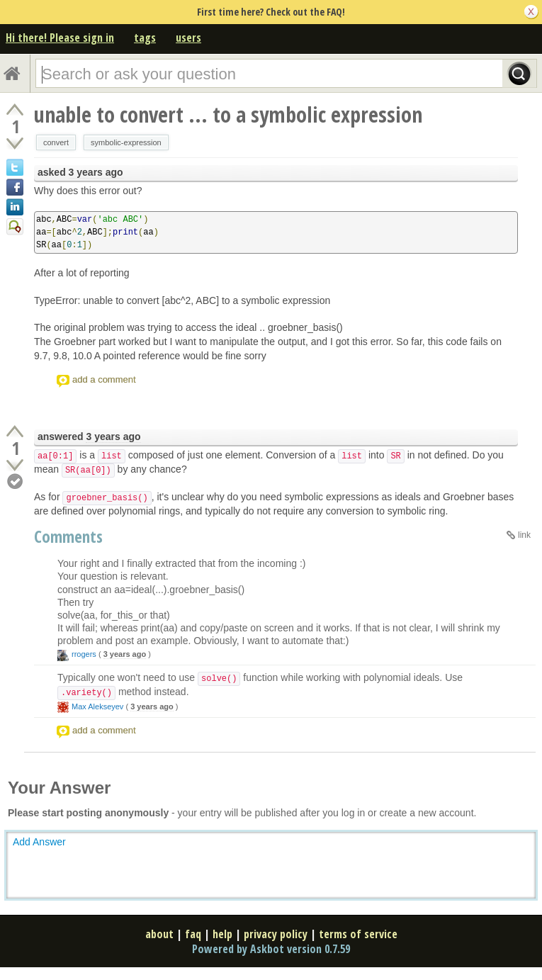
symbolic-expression (126, 142)
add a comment (104, 379)
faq (193, 934)
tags (145, 38)
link (524, 535)
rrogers (84, 654)
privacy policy (276, 934)
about (159, 934)
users (188, 38)
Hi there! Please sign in (60, 38)
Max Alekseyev (97, 706)
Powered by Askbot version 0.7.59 (271, 949)
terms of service (358, 934)
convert (56, 142)
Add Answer (39, 842)
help (222, 934)
